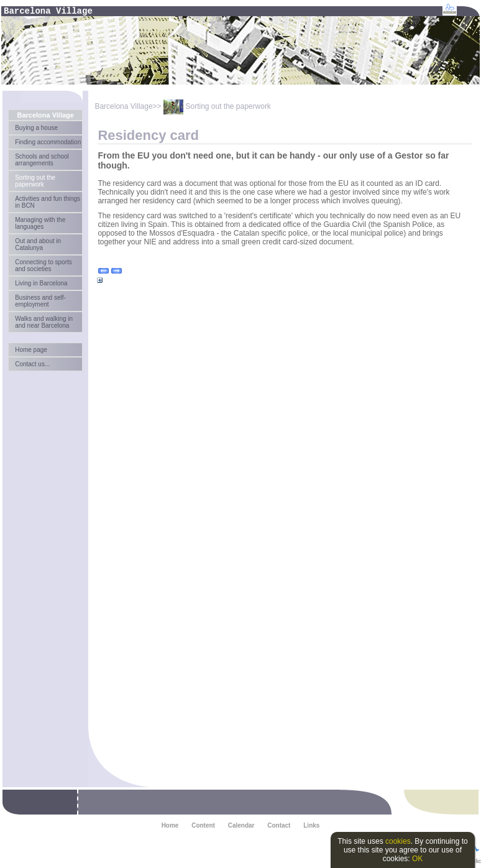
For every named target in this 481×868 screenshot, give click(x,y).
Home (170, 825)
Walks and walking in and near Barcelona (44, 322)
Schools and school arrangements (42, 160)
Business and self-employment (40, 301)
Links (311, 825)
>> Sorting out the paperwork (212, 106)
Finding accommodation (48, 142)
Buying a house (36, 128)
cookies (398, 841)
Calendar (241, 825)
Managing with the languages (40, 223)
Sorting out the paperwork (35, 181)
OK (417, 859)
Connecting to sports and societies (44, 265)
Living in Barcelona (41, 283)
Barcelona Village (45, 115)
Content (203, 825)
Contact (279, 825)
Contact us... (32, 364)
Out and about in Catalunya (38, 244)
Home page (31, 350)
